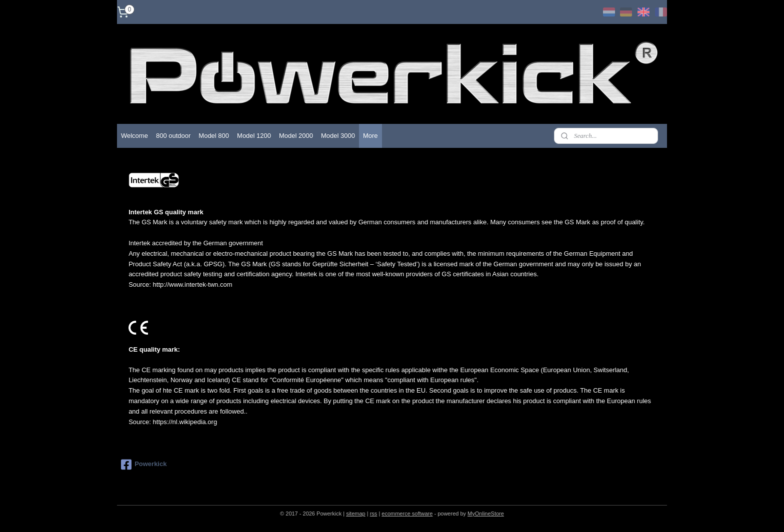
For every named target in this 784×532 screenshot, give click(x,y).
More (370, 136)
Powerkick (144, 465)
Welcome (134, 136)
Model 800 (214, 136)
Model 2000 (296, 136)
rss (374, 514)
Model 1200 (254, 136)
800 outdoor (173, 136)
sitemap (356, 514)
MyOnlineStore (486, 514)
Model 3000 (338, 136)
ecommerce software (407, 514)
